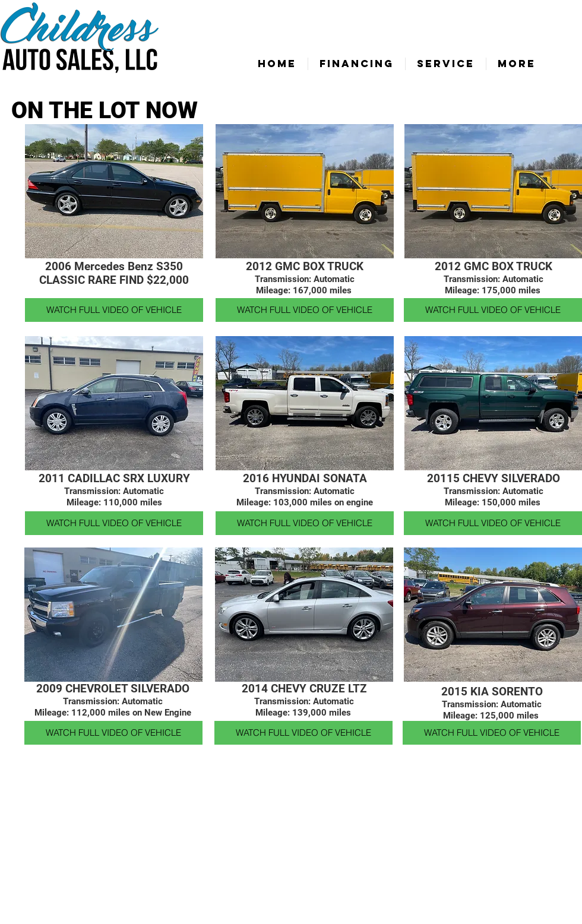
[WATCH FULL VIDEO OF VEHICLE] (114, 310)
